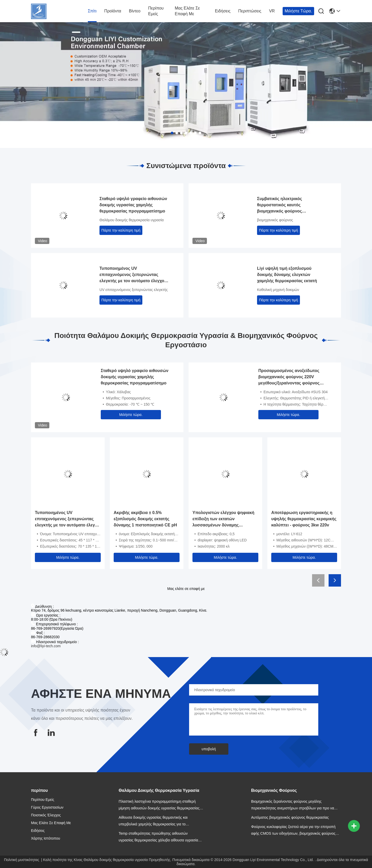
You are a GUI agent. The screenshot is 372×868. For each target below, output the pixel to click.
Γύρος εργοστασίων (47, 807)
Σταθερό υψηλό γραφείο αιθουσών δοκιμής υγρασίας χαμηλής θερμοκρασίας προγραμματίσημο (133, 205)
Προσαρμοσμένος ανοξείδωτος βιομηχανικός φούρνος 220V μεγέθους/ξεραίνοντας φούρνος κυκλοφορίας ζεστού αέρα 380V (289, 377)
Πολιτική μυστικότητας (21, 860)
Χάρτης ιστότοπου (46, 838)
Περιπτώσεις (250, 11)
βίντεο (135, 11)
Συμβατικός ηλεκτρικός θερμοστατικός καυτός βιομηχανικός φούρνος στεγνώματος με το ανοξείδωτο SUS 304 (288, 205)
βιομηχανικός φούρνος (275, 220)
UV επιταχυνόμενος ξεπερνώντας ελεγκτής (134, 290)
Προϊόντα (113, 11)
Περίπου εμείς (156, 11)
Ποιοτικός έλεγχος (46, 815)
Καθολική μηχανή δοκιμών (278, 290)
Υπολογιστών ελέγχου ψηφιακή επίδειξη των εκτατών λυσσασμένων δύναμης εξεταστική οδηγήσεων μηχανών (224, 519)
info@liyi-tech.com (46, 646)
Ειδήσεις (223, 11)
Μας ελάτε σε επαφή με (187, 11)
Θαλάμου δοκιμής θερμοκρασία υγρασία (132, 220)
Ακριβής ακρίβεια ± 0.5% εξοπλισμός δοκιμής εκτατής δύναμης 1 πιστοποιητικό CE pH (145, 519)
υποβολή (209, 749)
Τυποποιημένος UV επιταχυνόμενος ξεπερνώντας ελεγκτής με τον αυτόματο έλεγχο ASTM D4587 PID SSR (132, 275)
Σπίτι (92, 11)
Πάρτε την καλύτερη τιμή (121, 230)
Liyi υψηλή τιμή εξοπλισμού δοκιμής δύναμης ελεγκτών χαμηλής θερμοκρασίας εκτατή (287, 275)
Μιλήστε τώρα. (298, 11)
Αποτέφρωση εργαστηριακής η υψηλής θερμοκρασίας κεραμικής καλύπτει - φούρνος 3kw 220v (304, 519)
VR (272, 11)
